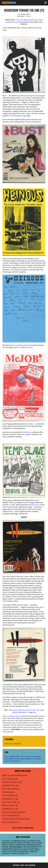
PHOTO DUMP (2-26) (10, 796)
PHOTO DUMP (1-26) (10, 806)
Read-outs (8, 744)
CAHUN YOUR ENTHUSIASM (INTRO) (16, 819)
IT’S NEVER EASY (8, 792)
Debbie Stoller (14, 756)
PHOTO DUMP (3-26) (10, 779)
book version (35, 505)
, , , (27, 711)
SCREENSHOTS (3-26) (10, 786)
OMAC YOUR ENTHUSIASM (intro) (15, 776)
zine (6, 761)
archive (30, 347)
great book (28, 345)
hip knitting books (34, 122)
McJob (17, 759)
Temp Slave (37, 759)
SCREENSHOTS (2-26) (10, 799)
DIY (22, 756)
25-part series (14, 716)
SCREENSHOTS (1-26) (10, 809)
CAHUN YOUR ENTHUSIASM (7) (14, 812)
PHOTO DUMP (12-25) (10, 822)
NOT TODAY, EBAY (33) (11, 789)
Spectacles (17, 744)
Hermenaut (36, 756)
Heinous (27, 756)
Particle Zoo (27, 432)
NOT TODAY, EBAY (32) (11, 802)
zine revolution (14, 761)
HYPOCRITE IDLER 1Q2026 (12, 782)
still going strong (19, 116)
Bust (6, 756)
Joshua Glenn (28, 828)
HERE (17, 729)
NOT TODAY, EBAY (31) (11, 816)
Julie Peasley (9, 759)
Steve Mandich (26, 759)
